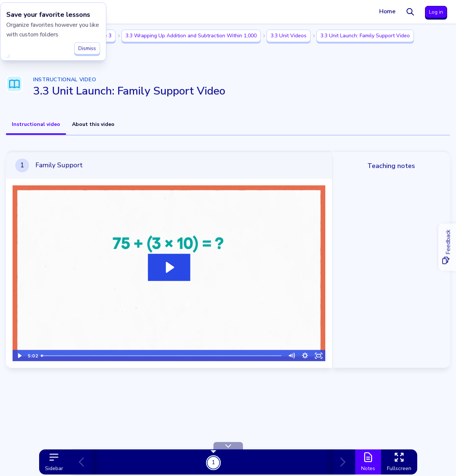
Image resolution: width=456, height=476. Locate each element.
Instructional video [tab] (36, 124)
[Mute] (292, 355)
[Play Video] (19, 355)
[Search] (410, 12)
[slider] (162, 355)
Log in (436, 12)
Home (387, 11)
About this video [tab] (93, 124)
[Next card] (341, 462)
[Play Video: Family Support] (169, 268)
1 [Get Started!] (213, 462)
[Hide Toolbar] (228, 446)
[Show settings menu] (305, 355)
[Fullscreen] (319, 355)
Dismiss (87, 47)
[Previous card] (85, 462)
